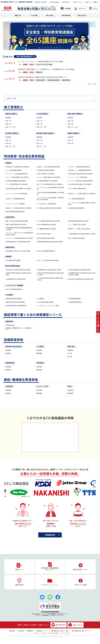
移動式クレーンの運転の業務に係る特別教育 (82, 194)
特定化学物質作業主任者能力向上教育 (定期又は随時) (50, 274)
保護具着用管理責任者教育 (14, 299)
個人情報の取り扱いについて (81, 631)
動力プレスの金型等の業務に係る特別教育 (50, 184)
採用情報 (21, 631)
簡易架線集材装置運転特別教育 (15, 212)
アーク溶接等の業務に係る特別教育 (17, 184)
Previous (9, 37)
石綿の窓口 (65, 2)
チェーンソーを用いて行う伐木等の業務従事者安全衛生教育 (19, 234)
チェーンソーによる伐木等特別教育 (17, 194)
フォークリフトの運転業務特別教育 (17, 174)
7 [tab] (57, 48)
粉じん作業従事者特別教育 (14, 170)
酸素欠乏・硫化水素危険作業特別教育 (49, 167)
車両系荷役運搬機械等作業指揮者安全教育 (50, 242)
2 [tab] (42, 48)
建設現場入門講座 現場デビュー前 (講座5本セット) (19, 329)
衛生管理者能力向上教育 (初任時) (16, 279)
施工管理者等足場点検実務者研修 (16, 306)
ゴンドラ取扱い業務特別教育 (77, 188)
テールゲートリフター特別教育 (15, 204)
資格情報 (8, 118)
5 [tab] (51, 48)
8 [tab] (60, 48)
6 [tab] (54, 48)
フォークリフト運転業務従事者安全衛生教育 (19, 238)
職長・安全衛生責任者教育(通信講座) (17, 221)
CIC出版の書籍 (53, 2)
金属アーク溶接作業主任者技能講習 (48, 260)
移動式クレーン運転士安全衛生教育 (79, 229)
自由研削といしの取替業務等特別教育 (80, 170)
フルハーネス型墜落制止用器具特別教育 (80, 181)
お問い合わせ (82, 15)
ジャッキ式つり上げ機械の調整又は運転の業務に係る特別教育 (51, 199)
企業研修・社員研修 (41, 2)
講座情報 (8, 353)
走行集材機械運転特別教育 (76, 208)
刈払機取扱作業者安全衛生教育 (47, 229)
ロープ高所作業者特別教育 (76, 199)
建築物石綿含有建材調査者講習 (15, 302)
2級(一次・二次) (10, 127)
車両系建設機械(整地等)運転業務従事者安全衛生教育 (19, 229)
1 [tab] (39, 48)
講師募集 (30, 631)
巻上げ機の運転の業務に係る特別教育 (80, 184)
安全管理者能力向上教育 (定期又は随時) (49, 270)
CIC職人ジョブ (77, 2)
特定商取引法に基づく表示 (60, 631)
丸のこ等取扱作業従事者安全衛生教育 (49, 221)
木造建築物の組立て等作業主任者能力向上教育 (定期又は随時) (82, 274)
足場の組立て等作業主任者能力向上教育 (18, 270)
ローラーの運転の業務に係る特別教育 (49, 177)
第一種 (70, 353)
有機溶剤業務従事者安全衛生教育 (78, 221)
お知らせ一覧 (92, 84)
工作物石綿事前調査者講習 (45, 302)
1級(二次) (8, 124)
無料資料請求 (66, 15)
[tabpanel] (49, 36)
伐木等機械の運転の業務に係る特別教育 (49, 208)
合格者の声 (50, 535)
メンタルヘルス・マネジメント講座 (48, 306)
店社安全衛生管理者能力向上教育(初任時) (81, 279)
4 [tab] (48, 48)
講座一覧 (18, 15)
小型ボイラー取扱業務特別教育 (15, 199)
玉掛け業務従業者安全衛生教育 (47, 224)
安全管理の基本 (10, 325)
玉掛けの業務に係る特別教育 (46, 174)
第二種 (70, 356)
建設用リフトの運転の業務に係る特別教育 (19, 208)
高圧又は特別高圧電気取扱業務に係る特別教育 (51, 193)
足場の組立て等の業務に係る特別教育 (17, 167)
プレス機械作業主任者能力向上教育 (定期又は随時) (50, 279)
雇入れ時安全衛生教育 (44, 234)
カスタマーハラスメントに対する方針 (46, 633)
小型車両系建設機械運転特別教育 (16, 181)
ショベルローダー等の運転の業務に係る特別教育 (82, 204)
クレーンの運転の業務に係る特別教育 (17, 177)
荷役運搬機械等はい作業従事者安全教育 (18, 242)
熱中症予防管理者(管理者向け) (46, 251)
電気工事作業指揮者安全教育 (46, 238)
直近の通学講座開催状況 (25, 56)
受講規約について (42, 631)
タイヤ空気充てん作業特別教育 (47, 204)
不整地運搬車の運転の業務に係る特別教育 (19, 188)
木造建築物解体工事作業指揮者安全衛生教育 (82, 234)
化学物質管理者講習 (74, 299)
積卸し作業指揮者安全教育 (76, 238)
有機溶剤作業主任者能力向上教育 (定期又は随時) (19, 274)
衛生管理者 (40, 299)
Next (89, 37)
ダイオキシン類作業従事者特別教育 (79, 167)
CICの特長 (34, 15)
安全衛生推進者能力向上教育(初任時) (80, 270)
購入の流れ (50, 15)
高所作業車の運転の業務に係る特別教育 (80, 174)
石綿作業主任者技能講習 (13, 260)
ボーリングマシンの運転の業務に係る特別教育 (51, 188)
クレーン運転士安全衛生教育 (77, 224)
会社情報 (12, 631)
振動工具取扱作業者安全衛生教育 (16, 224)
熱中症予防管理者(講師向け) (14, 289)
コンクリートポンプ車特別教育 (78, 177)
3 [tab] (45, 48)
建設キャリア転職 (91, 2)
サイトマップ (66, 633)
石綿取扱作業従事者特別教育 (46, 170)
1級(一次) (8, 121)
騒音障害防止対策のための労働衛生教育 (18, 251)
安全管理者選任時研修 (75, 302)
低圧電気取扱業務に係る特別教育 (47, 181)
